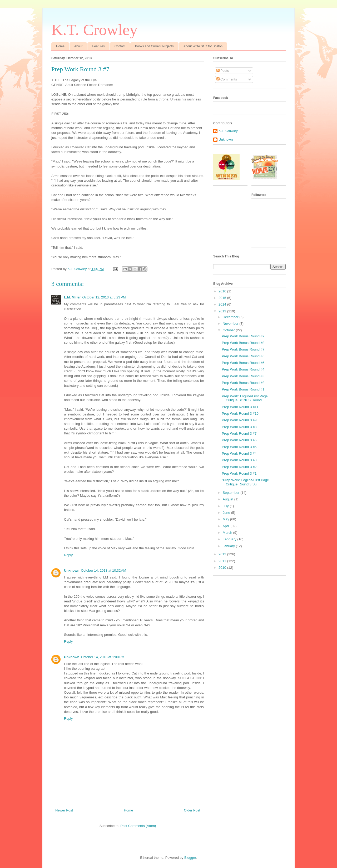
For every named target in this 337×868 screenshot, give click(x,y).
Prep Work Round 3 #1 (239, 473)
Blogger (190, 858)
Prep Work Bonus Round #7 (243, 349)
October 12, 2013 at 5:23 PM (104, 297)
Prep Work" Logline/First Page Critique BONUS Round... (245, 398)
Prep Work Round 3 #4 (239, 453)
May (226, 519)
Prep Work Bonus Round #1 (243, 389)
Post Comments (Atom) (138, 826)
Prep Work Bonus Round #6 (243, 356)
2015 (223, 298)
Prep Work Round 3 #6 (239, 440)
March (228, 533)
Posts (223, 71)
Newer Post (64, 810)
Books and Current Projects (154, 46)
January (229, 546)
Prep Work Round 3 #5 (239, 447)
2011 (223, 561)
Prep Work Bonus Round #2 (243, 383)
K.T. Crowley (94, 30)
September (232, 493)
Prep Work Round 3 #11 (240, 407)
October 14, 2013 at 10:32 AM (104, 570)
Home (60, 46)
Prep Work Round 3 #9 (239, 420)
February (230, 539)
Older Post (192, 810)
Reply (68, 555)
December (231, 317)
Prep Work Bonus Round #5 (243, 363)
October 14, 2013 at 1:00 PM (103, 657)
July (226, 506)
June (227, 513)
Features (98, 46)
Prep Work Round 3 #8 (239, 427)
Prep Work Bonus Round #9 (243, 336)
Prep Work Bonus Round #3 (243, 376)
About (78, 46)
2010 (223, 568)
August (229, 499)
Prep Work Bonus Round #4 (243, 369)
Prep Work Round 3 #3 (239, 460)
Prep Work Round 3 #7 (239, 433)
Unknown (72, 570)
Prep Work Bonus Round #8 (243, 343)
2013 (223, 311)
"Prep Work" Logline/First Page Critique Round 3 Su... (245, 482)
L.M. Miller (72, 297)
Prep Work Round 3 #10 (240, 413)
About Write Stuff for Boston (203, 46)
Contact (120, 46)
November (231, 324)
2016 (223, 291)
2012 (223, 554)
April (227, 526)
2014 (223, 304)
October (229, 330)
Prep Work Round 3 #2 (239, 467)
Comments (227, 79)
